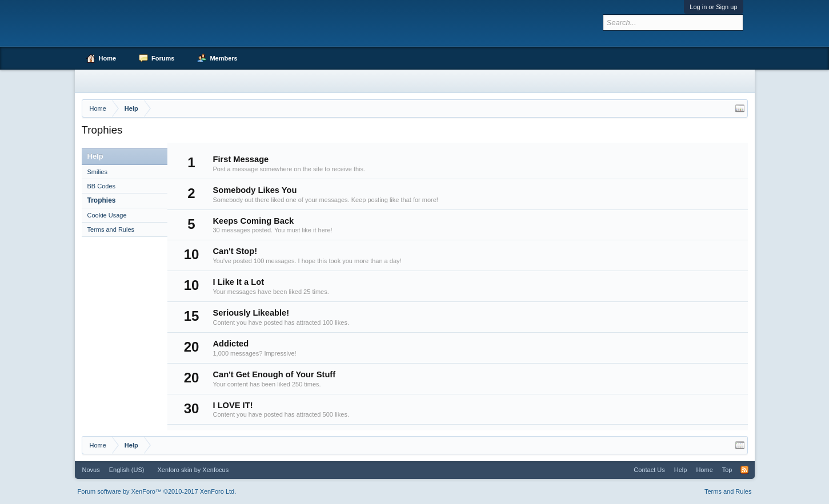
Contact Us (649, 470)
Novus (91, 470)
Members (223, 58)
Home (108, 58)
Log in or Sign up (713, 7)
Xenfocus (215, 470)
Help (681, 470)
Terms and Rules (111, 229)
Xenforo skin (175, 470)
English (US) (127, 470)
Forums (163, 58)
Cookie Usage (107, 215)
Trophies (102, 200)
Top (727, 470)
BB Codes (102, 186)
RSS (744, 470)
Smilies (97, 172)
